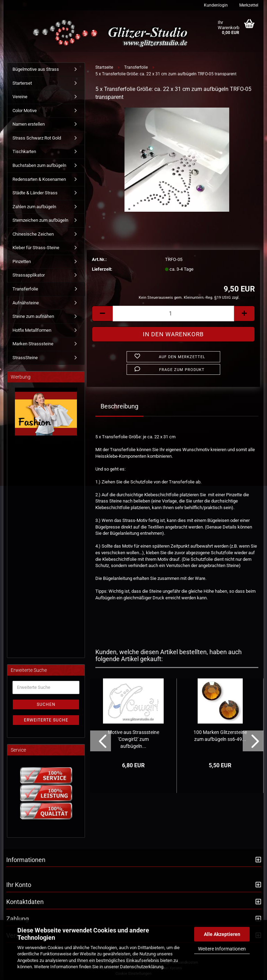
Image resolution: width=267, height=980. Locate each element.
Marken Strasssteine (33, 344)
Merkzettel (248, 5)
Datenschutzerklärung (142, 967)
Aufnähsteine (26, 303)
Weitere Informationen (222, 949)
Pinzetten (22, 261)
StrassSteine (25, 358)
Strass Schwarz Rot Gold (37, 138)
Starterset (22, 83)
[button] (102, 314)
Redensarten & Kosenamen (39, 179)
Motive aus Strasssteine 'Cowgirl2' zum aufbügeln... (133, 739)
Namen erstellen (29, 124)
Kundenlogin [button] (215, 5)
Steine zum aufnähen (33, 316)
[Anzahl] (173, 314)
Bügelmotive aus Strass (36, 69)
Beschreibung (119, 406)
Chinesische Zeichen (33, 234)
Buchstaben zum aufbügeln (39, 165)
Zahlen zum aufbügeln (34, 207)
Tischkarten (24, 151)
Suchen (46, 704)
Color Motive (25, 111)
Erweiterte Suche (46, 720)
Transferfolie (25, 289)
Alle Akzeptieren (222, 934)
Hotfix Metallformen (32, 330)
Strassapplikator (29, 275)
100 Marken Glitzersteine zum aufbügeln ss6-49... (220, 736)
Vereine (20, 97)
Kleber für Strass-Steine (36, 248)
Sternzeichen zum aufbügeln (40, 220)
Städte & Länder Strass (35, 193)
